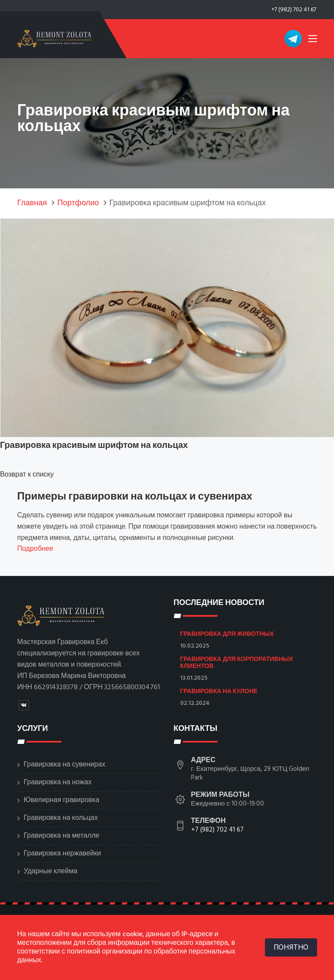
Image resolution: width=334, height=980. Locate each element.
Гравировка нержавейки (63, 854)
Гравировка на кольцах (61, 818)
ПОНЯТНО (291, 947)
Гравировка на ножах (58, 783)
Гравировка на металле (62, 836)
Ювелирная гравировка (62, 800)
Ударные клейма (51, 871)
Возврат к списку (27, 475)
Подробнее (35, 549)
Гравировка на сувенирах (65, 765)
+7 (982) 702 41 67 (294, 10)
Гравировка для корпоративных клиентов (237, 662)
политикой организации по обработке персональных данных (126, 956)
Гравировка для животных (227, 634)
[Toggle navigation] (313, 40)
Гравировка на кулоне (219, 691)
